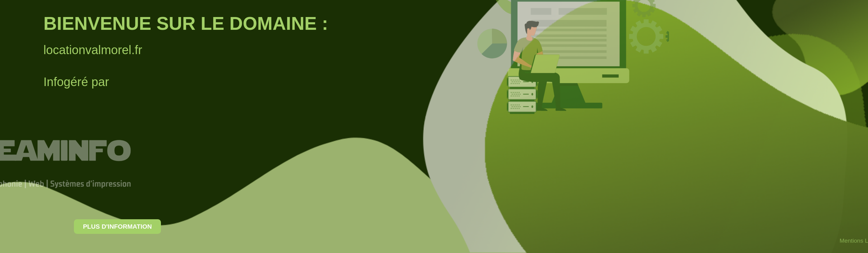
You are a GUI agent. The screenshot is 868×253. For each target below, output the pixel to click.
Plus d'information (83, 226)
